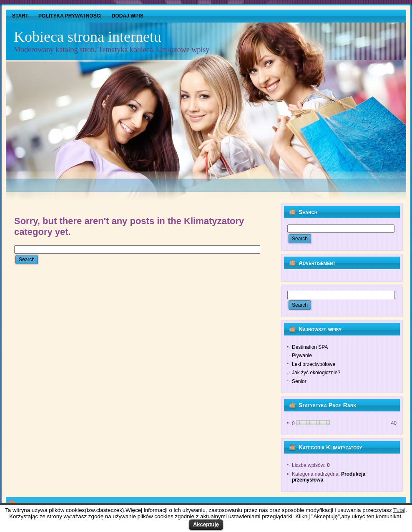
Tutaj (399, 510)
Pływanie (302, 356)
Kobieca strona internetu (88, 37)
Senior (299, 381)
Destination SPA (310, 347)
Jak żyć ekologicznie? (316, 373)
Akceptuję (206, 524)
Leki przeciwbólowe (314, 364)
